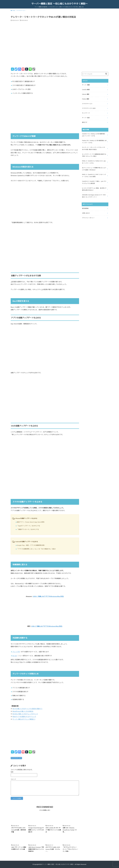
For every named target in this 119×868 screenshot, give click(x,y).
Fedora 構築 (86, 99)
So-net (15, 656)
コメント (13, 779)
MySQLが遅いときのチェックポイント (25, 714)
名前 (12, 772)
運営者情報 (85, 208)
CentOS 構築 (86, 90)
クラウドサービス (17, 758)
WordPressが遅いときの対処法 (23, 711)
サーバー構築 (86, 85)
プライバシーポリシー (88, 218)
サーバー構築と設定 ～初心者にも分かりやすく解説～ (59, 4)
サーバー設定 (86, 118)
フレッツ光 (16, 652)
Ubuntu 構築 (86, 94)
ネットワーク (86, 113)
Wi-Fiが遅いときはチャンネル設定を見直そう (27, 709)
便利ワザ (85, 122)
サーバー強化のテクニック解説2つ (24, 719)
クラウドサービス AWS (89, 108)
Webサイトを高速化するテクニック (24, 717)
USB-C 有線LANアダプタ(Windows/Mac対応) (48, 596)
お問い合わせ (86, 213)
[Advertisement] (45, 111)
